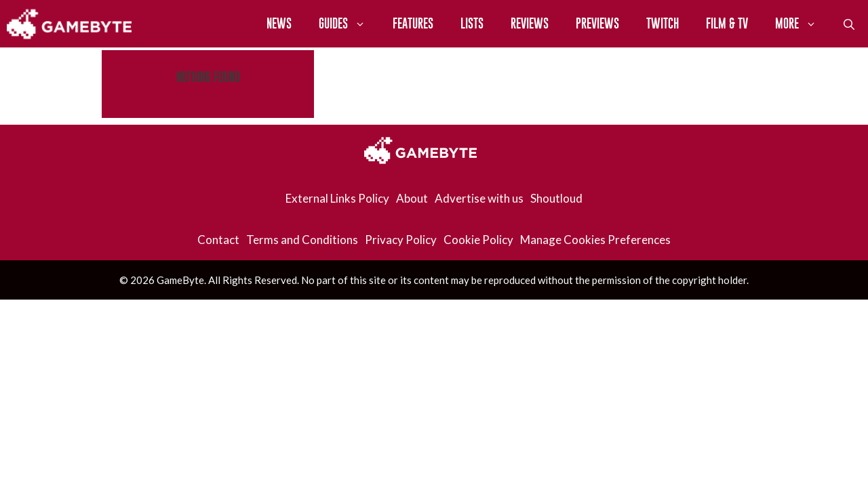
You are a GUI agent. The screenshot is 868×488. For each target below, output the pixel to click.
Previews (597, 23)
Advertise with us (479, 198)
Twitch (663, 23)
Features (413, 23)
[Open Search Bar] (849, 24)
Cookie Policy (478, 240)
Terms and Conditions (302, 240)
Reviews (530, 23)
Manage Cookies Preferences (595, 240)
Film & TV (727, 23)
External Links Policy (337, 198)
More (803, 24)
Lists (472, 23)
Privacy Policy (401, 240)
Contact (218, 240)
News (279, 23)
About (412, 198)
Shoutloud (556, 198)
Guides (349, 24)
